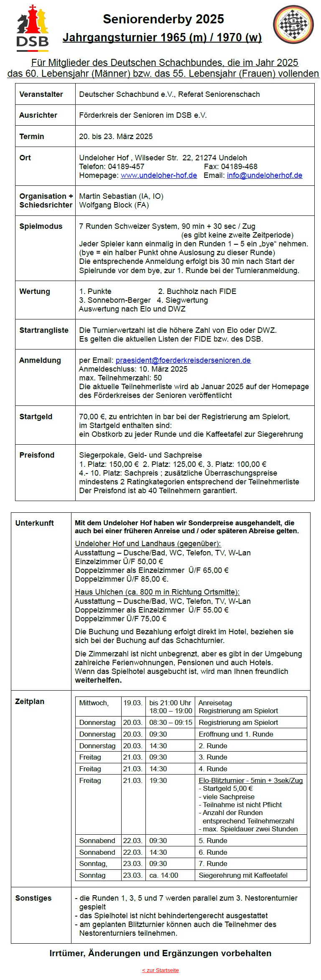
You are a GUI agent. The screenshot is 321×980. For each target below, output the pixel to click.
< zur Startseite (160, 970)
